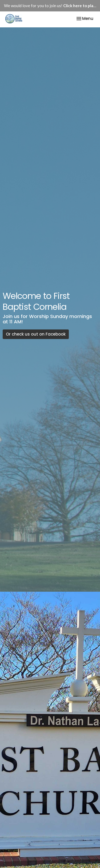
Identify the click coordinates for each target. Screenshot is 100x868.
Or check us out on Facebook (36, 334)
